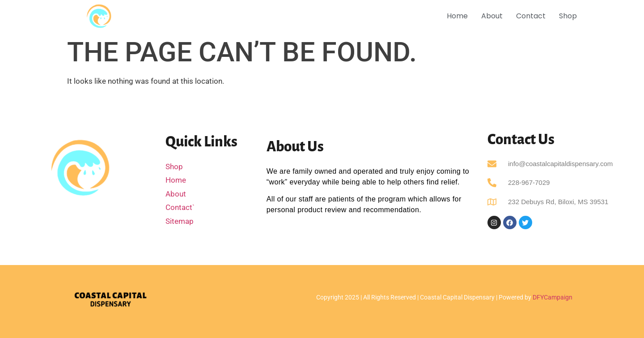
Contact (531, 16)
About (492, 16)
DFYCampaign (553, 297)
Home (457, 16)
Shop (568, 16)
